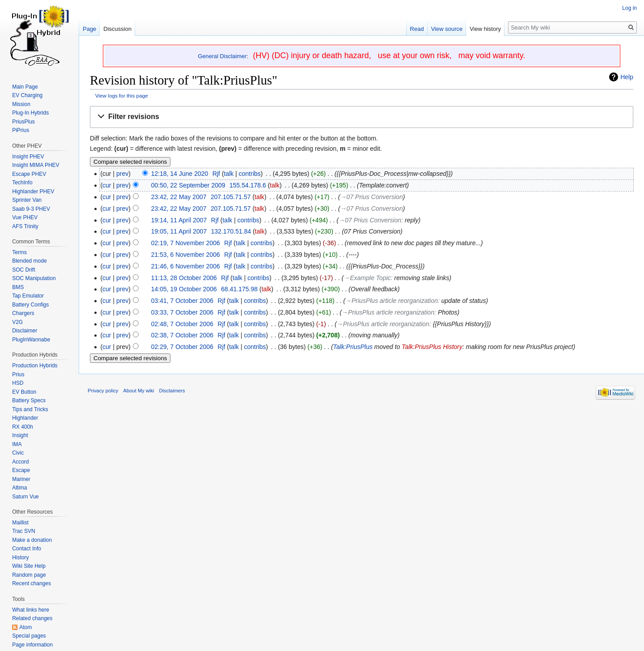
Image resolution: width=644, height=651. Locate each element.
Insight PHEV (28, 157)
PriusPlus (23, 122)
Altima (19, 488)
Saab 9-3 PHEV (31, 209)
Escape (21, 470)
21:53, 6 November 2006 (186, 255)
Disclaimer (25, 331)
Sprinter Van (27, 200)
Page (89, 29)
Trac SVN (24, 531)
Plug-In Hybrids (30, 113)
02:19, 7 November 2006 (186, 243)
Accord (20, 462)
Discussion (117, 29)
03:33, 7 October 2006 (182, 312)
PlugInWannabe (31, 340)
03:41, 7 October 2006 (182, 301)
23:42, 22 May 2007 (179, 197)
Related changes (32, 618)
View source (447, 29)
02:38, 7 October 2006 (182, 335)
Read (417, 29)
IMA (17, 444)
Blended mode (29, 261)
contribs (250, 174)
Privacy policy (103, 391)
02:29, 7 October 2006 (182, 347)
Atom (25, 627)
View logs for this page (122, 96)
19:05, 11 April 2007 (179, 231)
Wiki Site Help (29, 566)
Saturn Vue (25, 497)
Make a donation (32, 540)
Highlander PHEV (33, 191)
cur (107, 185)
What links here (31, 610)
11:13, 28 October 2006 (184, 278)
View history (485, 29)
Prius (18, 374)
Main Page (25, 87)
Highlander (25, 418)
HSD (18, 383)
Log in (629, 8)
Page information (32, 645)
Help (627, 77)
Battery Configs (30, 305)
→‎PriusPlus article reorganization (392, 301)
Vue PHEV (25, 217)
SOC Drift (23, 270)
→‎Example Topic (367, 278)
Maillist (20, 523)
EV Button (24, 392)
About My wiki (139, 391)
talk (229, 174)
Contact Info (27, 549)
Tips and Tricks (30, 409)
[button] (362, 117)
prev (122, 174)
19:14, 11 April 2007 (179, 220)
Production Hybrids (35, 366)
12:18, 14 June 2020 (180, 174)
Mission (21, 104)
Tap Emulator (28, 296)
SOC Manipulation (34, 278)
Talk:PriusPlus (353, 347)
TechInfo (22, 183)
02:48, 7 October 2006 (182, 324)
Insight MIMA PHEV (36, 165)
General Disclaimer (222, 56)
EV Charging (27, 95)
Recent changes (32, 583)
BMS (18, 287)
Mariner (21, 479)
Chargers (23, 313)
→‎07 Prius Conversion (372, 197)
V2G (17, 322)
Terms (19, 252)
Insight (20, 435)
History (20, 557)
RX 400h (23, 427)
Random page (29, 575)
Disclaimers (172, 391)
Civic (18, 453)
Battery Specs (29, 400)
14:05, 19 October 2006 (184, 289)
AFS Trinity (25, 226)
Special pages (29, 636)
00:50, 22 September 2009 (188, 185)
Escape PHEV (29, 174)
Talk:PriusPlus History (432, 347)
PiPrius (21, 130)
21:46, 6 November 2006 (186, 266)
